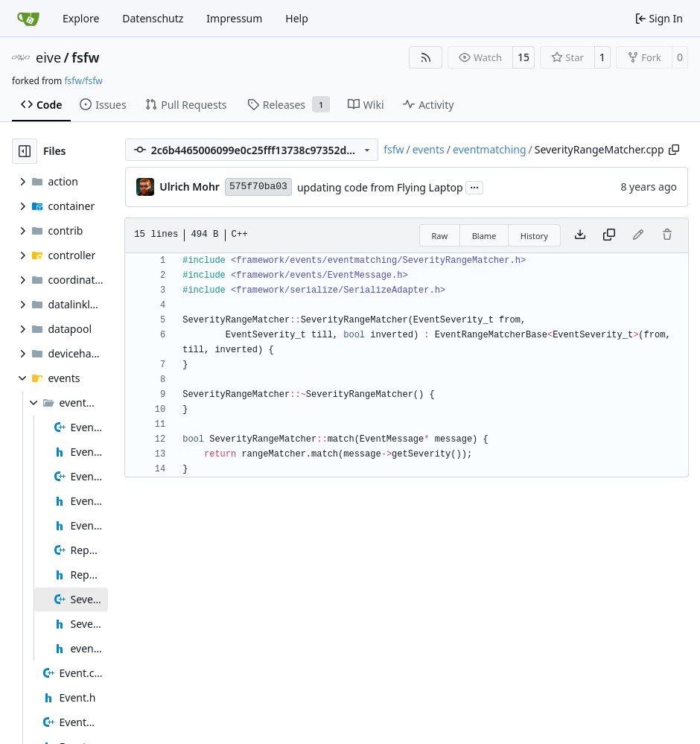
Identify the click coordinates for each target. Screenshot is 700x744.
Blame (484, 236)
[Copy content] (609, 235)
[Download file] (580, 235)
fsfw (85, 57)
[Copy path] (674, 150)
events (429, 149)
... (474, 186)
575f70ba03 (258, 187)
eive (48, 57)
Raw (440, 236)
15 (524, 57)
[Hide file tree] (25, 151)
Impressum (234, 18)
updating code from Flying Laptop (380, 187)
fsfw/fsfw (83, 81)
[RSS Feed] (426, 57)
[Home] (28, 19)
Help (297, 18)
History (534, 236)
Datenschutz (153, 18)
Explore (81, 18)
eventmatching (490, 149)
